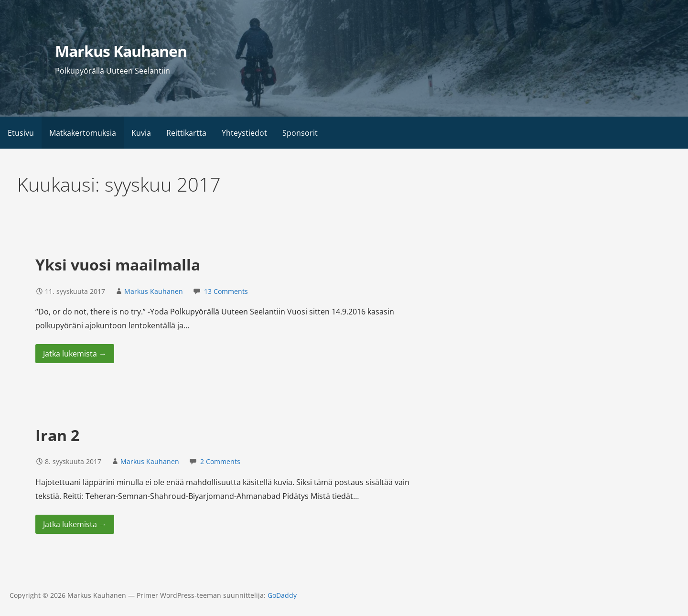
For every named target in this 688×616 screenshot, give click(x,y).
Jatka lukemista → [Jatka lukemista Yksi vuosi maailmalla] (75, 354)
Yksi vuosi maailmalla (118, 265)
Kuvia (141, 133)
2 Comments (220, 461)
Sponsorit (300, 133)
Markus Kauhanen (121, 51)
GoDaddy (282, 595)
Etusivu (21, 133)
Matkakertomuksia (83, 133)
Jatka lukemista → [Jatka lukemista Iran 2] (75, 524)
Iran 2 (57, 435)
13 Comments (226, 291)
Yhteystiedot (244, 133)
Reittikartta (186, 133)
